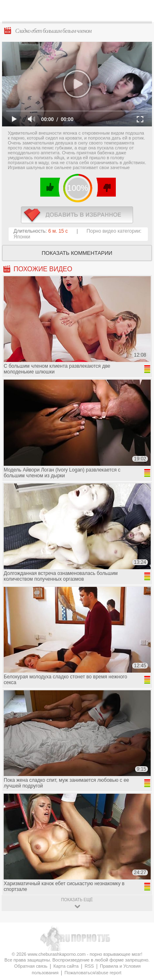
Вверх (138, 919)
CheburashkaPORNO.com (79, 13)
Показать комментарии (77, 253)
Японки (22, 237)
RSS (89, 966)
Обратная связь (31, 966)
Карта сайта (66, 966)
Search (141, 11)
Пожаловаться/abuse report (93, 973)
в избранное (77, 215)
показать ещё (77, 900)
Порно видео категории (113, 231)
